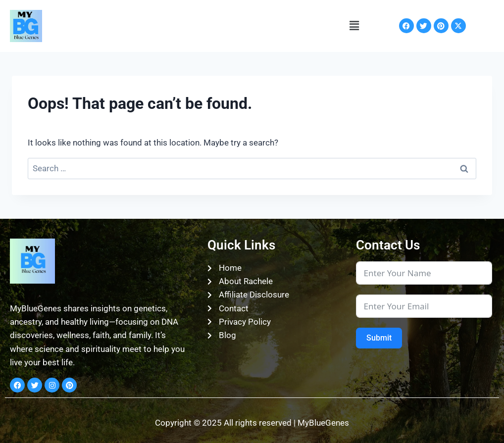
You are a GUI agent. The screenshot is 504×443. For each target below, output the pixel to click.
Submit (379, 338)
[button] (354, 26)
